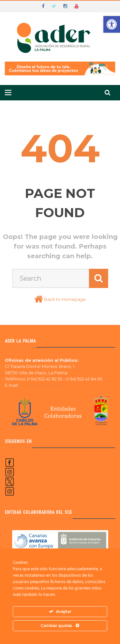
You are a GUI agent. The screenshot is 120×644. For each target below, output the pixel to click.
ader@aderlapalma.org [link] (44, 385)
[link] (112, 24)
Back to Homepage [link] (65, 299)
